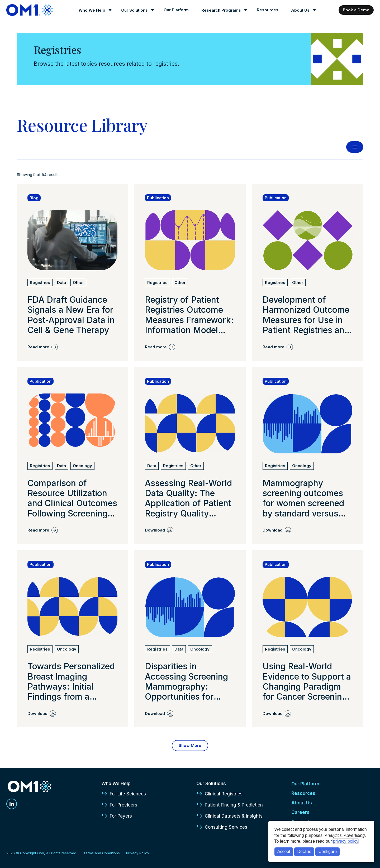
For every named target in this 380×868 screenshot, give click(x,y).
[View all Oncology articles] (82, 466)
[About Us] (302, 10)
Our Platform (176, 10)
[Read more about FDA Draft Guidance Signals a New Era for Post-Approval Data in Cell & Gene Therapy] (72, 315)
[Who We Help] (94, 10)
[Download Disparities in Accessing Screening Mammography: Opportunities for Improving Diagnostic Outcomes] (159, 714)
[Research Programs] (223, 10)
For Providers (119, 805)
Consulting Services (222, 827)
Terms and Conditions (102, 853)
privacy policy (346, 841)
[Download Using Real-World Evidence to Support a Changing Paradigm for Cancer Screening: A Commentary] (277, 714)
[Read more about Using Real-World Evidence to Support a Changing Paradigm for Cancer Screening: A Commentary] (308, 682)
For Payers (117, 816)
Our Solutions (134, 10)
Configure (328, 852)
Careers (300, 812)
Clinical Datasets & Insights (229, 816)
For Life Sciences (124, 794)
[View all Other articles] (78, 283)
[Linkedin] (12, 804)
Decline (304, 852)
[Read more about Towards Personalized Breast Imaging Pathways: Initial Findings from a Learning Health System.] (72, 682)
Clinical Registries (219, 794)
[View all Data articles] (61, 283)
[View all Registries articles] (40, 283)
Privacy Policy (138, 853)
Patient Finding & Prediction (230, 805)
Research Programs (221, 10)
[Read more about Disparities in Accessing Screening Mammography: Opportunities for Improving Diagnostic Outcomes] (190, 682)
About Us (300, 10)
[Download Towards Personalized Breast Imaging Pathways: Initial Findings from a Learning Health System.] (42, 714)
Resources (268, 10)
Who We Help (92, 10)
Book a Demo (356, 10)
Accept (284, 852)
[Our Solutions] (136, 10)
